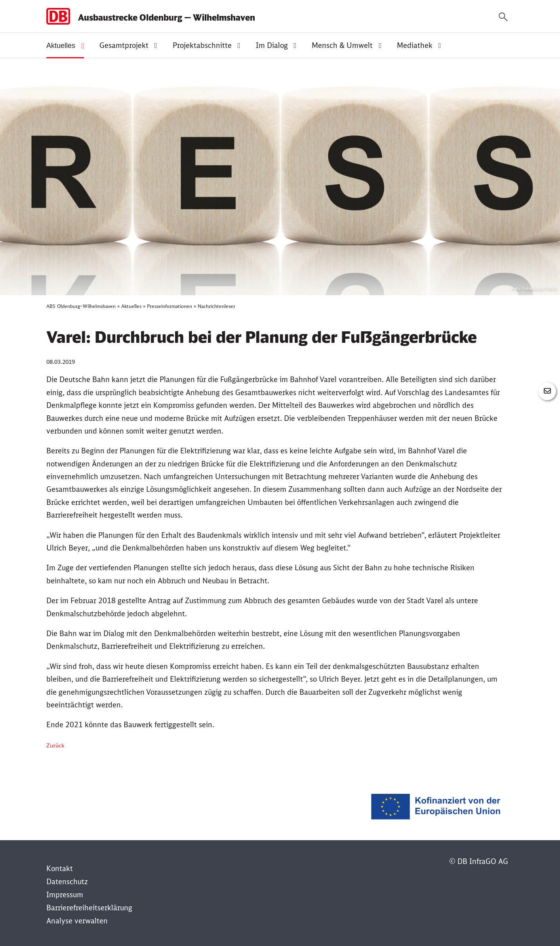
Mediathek (415, 45)
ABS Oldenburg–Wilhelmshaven (81, 306)
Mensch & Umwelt (342, 45)
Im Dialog (272, 45)
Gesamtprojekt (124, 45)
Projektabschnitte (202, 45)
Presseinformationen (170, 306)
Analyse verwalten (77, 921)
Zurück (55, 745)
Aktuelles (61, 46)
